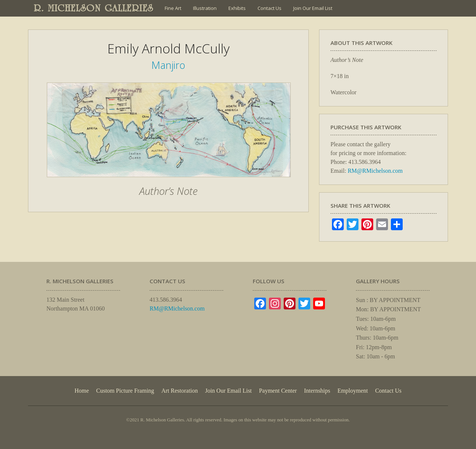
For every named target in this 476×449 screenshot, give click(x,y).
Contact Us (269, 8)
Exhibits (237, 8)
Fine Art (173, 8)
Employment (353, 391)
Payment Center (278, 391)
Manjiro (168, 65)
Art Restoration (180, 391)
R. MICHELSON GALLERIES (94, 8)
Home (82, 391)
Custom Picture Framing (125, 391)
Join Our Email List (313, 8)
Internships (317, 391)
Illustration (205, 8)
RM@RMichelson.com (375, 171)
